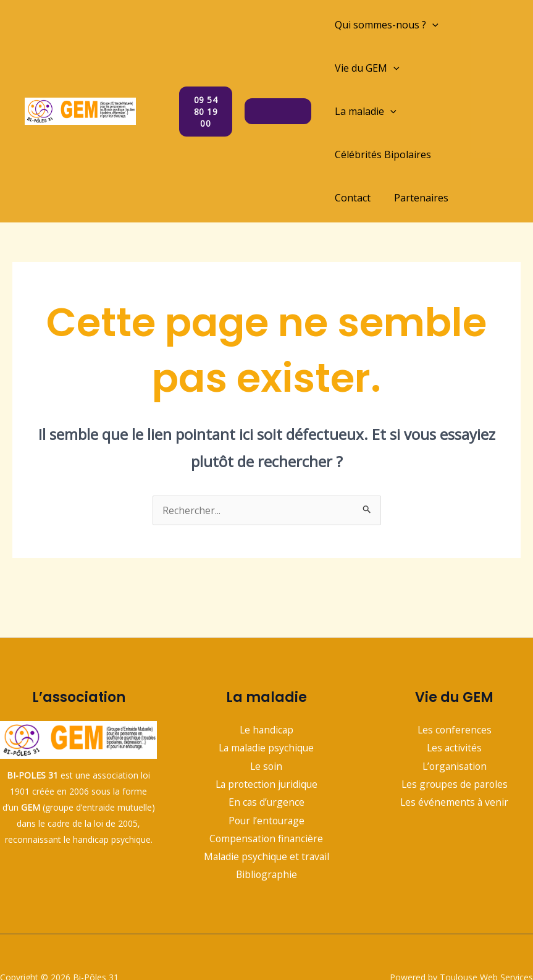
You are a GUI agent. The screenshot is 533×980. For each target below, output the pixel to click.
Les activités (454, 705)
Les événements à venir (454, 760)
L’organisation (454, 724)
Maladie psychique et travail (266, 815)
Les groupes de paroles (454, 741)
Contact (353, 154)
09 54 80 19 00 (207, 90)
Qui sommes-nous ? (387, 25)
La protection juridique (266, 741)
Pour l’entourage (266, 779)
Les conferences (455, 686)
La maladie (450, 68)
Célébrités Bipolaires (383, 111)
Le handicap (266, 686)
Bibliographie (266, 834)
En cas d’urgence (266, 760)
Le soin (266, 724)
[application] (432, 25)
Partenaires (418, 154)
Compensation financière (266, 796)
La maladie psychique (266, 705)
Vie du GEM (367, 68)
